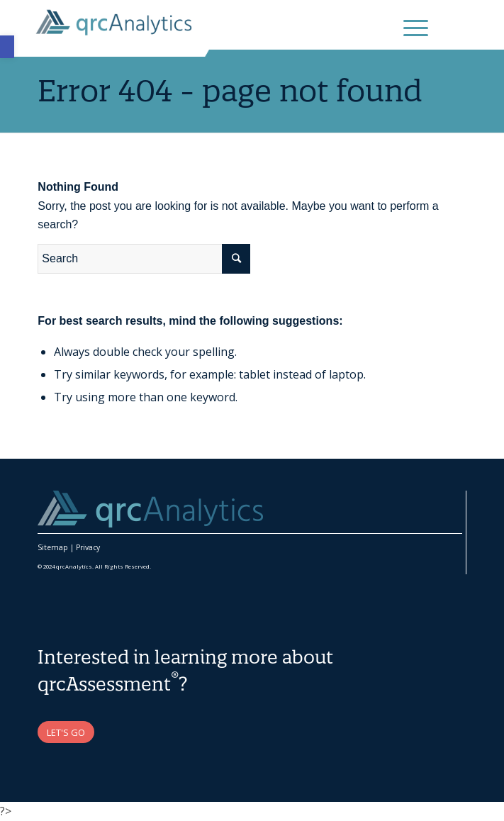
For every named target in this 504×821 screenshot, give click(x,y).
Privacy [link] (88, 547)
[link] (7, 47)
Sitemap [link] (53, 547)
